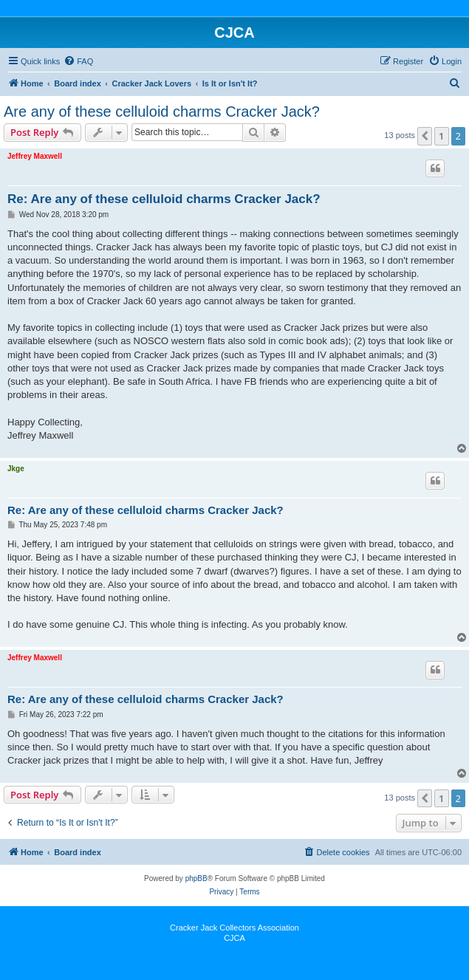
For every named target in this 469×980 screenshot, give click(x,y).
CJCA (234, 938)
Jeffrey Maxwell (35, 156)
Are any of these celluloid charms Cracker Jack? (162, 112)
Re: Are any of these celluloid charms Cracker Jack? (164, 199)
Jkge (16, 469)
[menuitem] (78, 61)
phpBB (196, 878)
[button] (425, 136)
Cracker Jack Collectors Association (234, 928)
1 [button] (441, 136)
